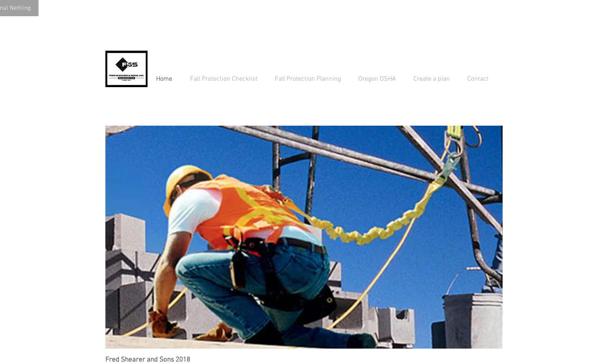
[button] (304, 237)
